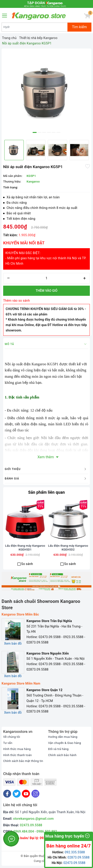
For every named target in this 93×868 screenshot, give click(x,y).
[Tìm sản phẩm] (35, 27)
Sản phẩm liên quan (46, 492)
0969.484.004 (24, 831)
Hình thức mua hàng (17, 749)
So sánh (27, 564)
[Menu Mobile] (5, 15)
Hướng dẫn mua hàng (63, 737)
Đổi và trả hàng (58, 749)
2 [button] (39, 132)
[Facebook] (7, 794)
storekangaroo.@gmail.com (33, 819)
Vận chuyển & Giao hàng (65, 743)
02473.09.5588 (31, 825)
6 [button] (58, 132)
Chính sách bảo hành (62, 755)
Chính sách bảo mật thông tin (23, 761)
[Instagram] (35, 794)
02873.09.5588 (78, 857)
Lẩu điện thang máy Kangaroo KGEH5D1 (25, 548)
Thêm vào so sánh (17, 301)
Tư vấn (8, 743)
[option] (46, 93)
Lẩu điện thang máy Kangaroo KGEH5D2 (68, 548)
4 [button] (49, 132)
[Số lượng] (46, 278)
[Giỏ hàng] (87, 16)
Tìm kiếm (79, 27)
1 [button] (35, 132)
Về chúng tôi (12, 737)
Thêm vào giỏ (46, 291)
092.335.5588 (75, 852)
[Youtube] (26, 794)
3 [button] (44, 132)
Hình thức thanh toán (17, 755)
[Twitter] (17, 794)
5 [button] (54, 132)
